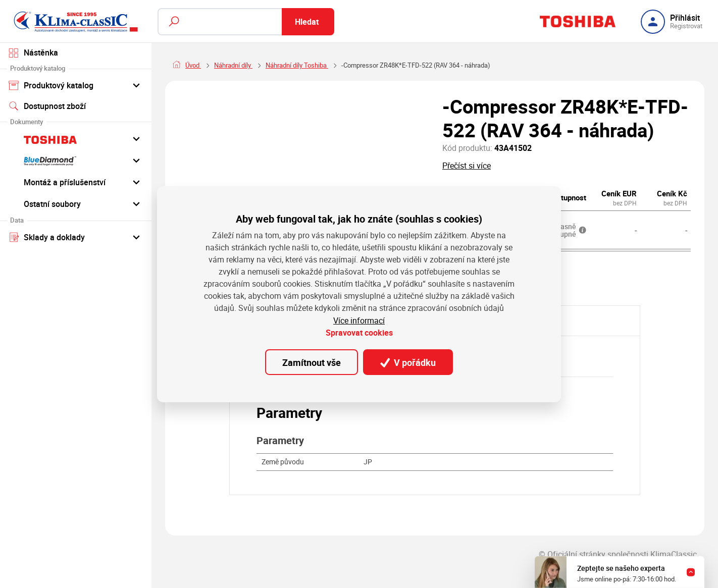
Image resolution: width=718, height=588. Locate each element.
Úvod (193, 65)
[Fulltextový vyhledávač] (246, 22)
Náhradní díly (233, 65)
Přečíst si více (467, 166)
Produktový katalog (76, 85)
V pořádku (408, 362)
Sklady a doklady (76, 237)
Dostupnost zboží (47, 106)
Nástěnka (33, 52)
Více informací (359, 320)
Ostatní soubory (76, 203)
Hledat (307, 22)
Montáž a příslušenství (76, 182)
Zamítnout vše (312, 362)
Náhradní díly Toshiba (297, 65)
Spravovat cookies (359, 333)
